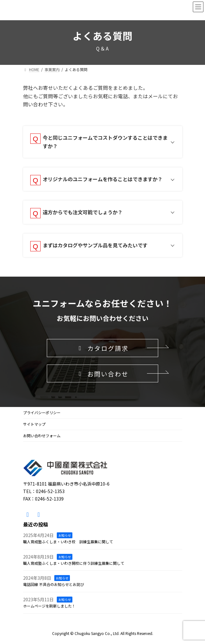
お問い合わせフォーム (42, 436)
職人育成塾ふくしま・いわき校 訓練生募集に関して (68, 542)
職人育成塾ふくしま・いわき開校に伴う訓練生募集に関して (74, 563)
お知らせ (65, 535)
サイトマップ (34, 424)
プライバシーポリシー (42, 412)
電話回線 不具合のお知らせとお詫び (54, 584)
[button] (102, 348)
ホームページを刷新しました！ (49, 606)
